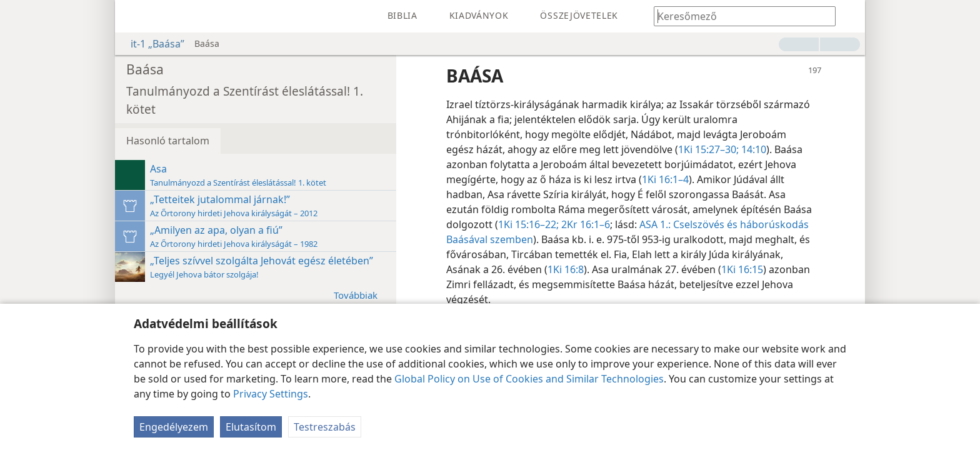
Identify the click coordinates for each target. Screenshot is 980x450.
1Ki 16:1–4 (665, 179)
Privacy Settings (271, 394)
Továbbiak (362, 295)
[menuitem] (134, 16)
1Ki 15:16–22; (528, 224)
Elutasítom (251, 427)
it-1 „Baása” (151, 44)
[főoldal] (134, 16)
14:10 (752, 149)
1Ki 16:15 (742, 269)
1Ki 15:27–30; (708, 149)
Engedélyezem (174, 427)
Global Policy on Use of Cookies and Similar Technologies (529, 379)
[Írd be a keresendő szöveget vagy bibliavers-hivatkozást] (739, 16)
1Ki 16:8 (566, 269)
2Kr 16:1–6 (584, 224)
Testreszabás (325, 427)
